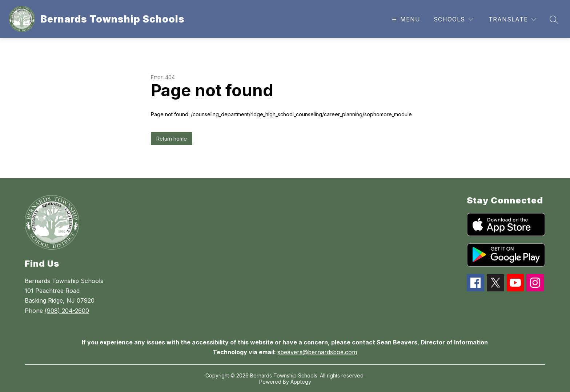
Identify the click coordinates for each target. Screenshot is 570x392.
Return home (172, 139)
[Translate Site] (512, 19)
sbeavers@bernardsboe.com (317, 352)
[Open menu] (405, 19)
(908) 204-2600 (67, 311)
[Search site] (554, 20)
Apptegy (301, 382)
